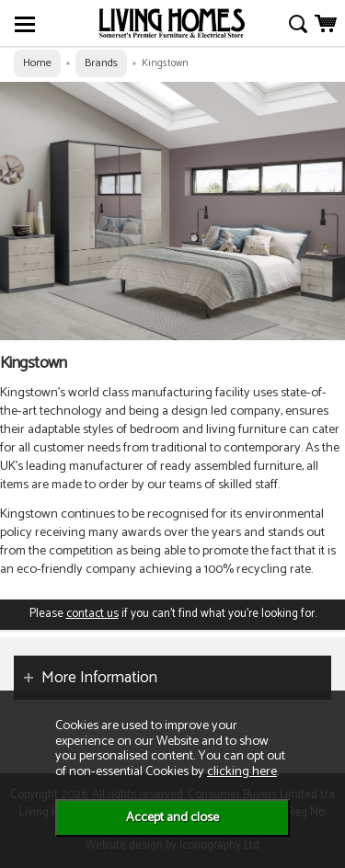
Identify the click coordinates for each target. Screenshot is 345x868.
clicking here (242, 771)
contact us (92, 614)
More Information (99, 678)
